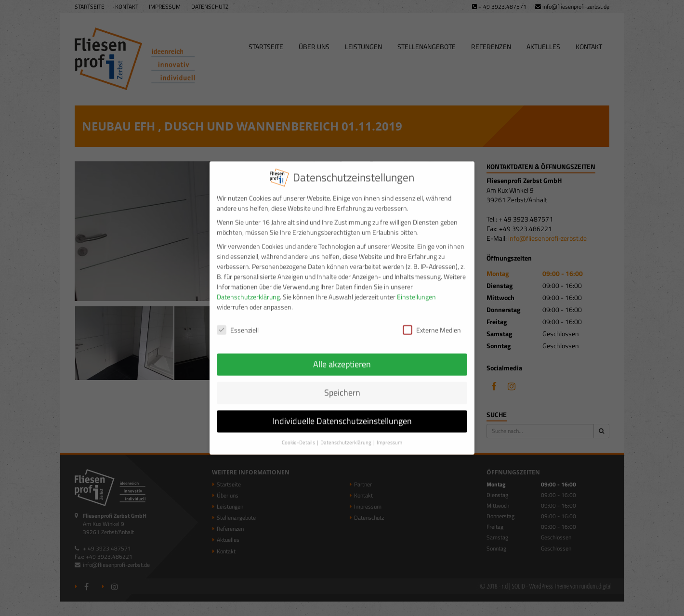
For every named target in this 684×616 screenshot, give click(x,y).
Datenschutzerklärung (248, 289)
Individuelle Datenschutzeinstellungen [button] (342, 413)
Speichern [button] (342, 385)
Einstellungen (416, 289)
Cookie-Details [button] (299, 434)
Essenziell (238, 321)
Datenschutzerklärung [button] (346, 434)
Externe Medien (432, 321)
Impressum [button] (389, 434)
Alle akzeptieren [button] (342, 356)
